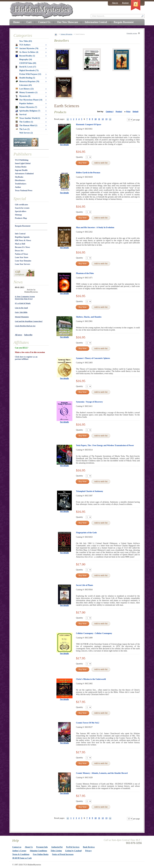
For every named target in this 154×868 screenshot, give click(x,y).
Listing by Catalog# (73, 851)
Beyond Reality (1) (25, 56)
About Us (29, 847)
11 (99, 119)
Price (128, 112)
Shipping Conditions (38, 851)
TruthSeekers (21, 184)
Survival (21, 114)
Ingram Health (21, 170)
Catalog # (110, 112)
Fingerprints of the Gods (86, 533)
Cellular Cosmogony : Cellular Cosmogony (94, 633)
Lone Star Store (22, 257)
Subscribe (28, 335)
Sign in (115, 3)
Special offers (21, 211)
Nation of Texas (21, 254)
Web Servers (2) (26, 133)
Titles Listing (56, 851)
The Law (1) (23, 129)
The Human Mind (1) (26, 126)
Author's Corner (19, 851)
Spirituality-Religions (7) (28, 111)
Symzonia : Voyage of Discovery (89, 402)
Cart (29, 22)
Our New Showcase (67, 22)
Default (135, 112)
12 (103, 119)
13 (106, 119)
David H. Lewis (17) (26, 67)
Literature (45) (26, 85)
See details (64, 145)
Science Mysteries (67, 34)
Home (16, 22)
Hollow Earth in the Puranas (88, 173)
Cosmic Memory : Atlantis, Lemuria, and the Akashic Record (102, 773)
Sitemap (18, 215)
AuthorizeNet (57, 847)
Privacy (89, 851)
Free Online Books (41, 854)
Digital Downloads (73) (29, 70)
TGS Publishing (22, 160)
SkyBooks (19, 177)
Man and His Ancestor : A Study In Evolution (95, 227)
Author (18, 187)
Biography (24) (26, 59)
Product (119, 112)
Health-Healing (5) (25, 78)
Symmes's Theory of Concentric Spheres (93, 358)
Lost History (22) (25, 89)
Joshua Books (21, 167)
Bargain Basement (23, 226)
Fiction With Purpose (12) (30, 74)
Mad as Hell (20, 244)
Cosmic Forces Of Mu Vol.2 (88, 723)
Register (125, 3)
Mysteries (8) (23, 96)
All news (19, 335)
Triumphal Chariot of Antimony (90, 491)
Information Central (96, 22)
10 (96, 119)
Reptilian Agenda (22, 237)
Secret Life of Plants (85, 585)
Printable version (132, 33)
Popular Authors (26, 103)
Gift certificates (21, 205)
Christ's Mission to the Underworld (91, 679)
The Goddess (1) (24, 122)
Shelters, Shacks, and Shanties (89, 317)
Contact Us (44, 22)
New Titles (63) (26, 41)
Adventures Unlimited (24, 174)
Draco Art (19, 251)
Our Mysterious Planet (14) (29, 100)
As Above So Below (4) (27, 52)
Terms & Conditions (21, 854)
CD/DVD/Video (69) (28, 63)
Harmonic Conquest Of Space (89, 124)
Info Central (20, 234)
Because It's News (22, 247)
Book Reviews (89, 847)
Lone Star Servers (23, 264)
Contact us (17, 847)
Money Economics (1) (27, 92)
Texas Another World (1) (28, 118)
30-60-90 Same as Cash (22, 858)
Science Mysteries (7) (26, 107)
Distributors (20, 180)
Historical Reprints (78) (27, 81)
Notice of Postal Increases (63, 854)
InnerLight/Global (23, 163)
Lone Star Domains (23, 261)
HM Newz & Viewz (23, 240)
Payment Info (42, 847)
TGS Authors (23, 45)
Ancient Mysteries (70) (27, 48)
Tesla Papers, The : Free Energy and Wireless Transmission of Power (105, 445)
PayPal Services (73, 847)
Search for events (22, 208)
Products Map (21, 218)
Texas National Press (24, 191)
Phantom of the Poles (85, 273)
